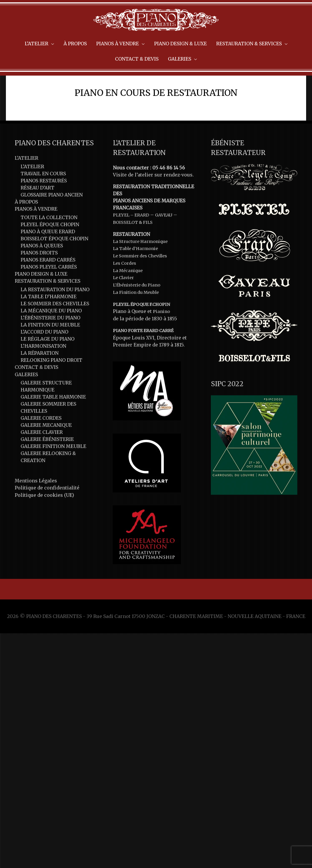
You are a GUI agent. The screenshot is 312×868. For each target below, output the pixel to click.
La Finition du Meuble (139, 313)
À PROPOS (26, 224)
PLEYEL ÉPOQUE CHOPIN (50, 247)
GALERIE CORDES (41, 440)
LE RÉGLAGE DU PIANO (47, 361)
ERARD (145, 238)
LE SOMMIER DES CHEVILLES (55, 326)
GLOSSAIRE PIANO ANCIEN (52, 217)
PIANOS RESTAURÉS (44, 203)
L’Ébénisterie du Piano (139, 306)
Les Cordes (126, 285)
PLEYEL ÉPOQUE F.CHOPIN (144, 325)
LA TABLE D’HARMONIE (49, 319)
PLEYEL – (125, 238)
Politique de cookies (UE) (44, 517)
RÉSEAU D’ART (37, 210)
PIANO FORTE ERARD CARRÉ (146, 351)
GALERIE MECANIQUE (46, 447)
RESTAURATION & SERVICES (47, 303)
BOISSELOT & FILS (134, 245)
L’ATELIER (26, 181)
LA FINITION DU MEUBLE (50, 347)
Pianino (162, 332)
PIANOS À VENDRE (36, 231)
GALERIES (26, 396)
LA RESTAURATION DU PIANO (55, 311)
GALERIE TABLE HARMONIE (53, 419)
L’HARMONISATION (43, 368)
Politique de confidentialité (47, 509)
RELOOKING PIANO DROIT (51, 382)
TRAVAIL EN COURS (43, 196)
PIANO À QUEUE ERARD (48, 254)
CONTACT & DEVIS (36, 389)
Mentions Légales (36, 502)
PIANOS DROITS (39, 275)
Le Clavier (125, 299)
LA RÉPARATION (40, 375)
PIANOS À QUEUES (42, 268)
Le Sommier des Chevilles (144, 278)
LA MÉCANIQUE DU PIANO (51, 333)
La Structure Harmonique (143, 264)
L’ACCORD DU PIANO (44, 354)
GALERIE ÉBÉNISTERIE (47, 461)
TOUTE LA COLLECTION (49, 240)
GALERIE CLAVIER (42, 454)
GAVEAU (168, 238)
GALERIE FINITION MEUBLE (53, 468)
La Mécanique (129, 292)
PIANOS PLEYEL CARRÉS (49, 289)
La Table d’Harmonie (138, 271)
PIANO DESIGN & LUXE (41, 296)
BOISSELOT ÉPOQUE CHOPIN (54, 261)
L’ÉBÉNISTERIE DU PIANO (50, 340)
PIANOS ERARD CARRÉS (48, 282)
